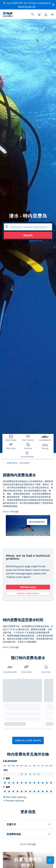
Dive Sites (27, 669)
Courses (46, 669)
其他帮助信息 (14, 834)
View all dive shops (28, 740)
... (5, 463)
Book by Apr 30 (27, 7)
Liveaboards (10, 669)
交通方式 (11, 824)
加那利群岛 (12, 463)
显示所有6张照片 (37, 522)
